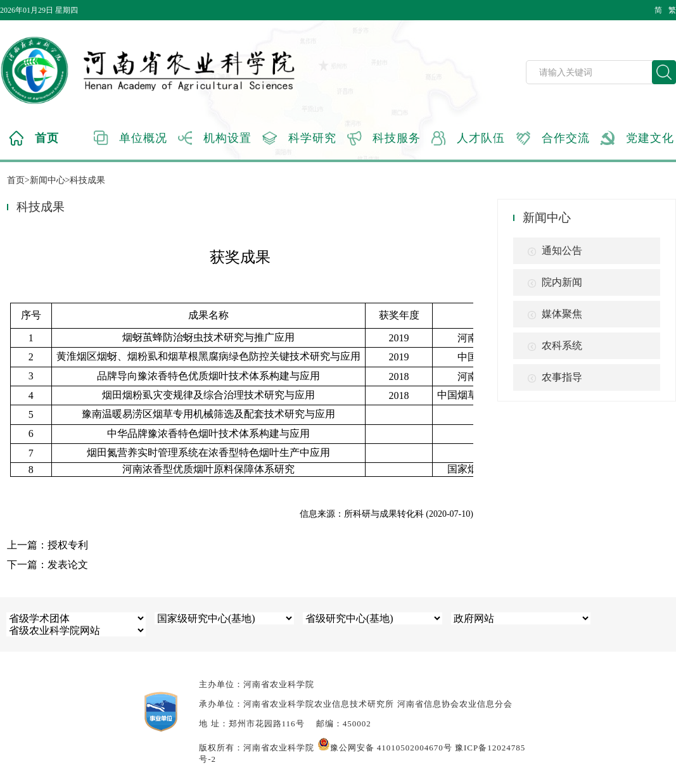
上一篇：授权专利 (48, 545)
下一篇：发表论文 (48, 565)
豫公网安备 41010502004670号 (385, 748)
